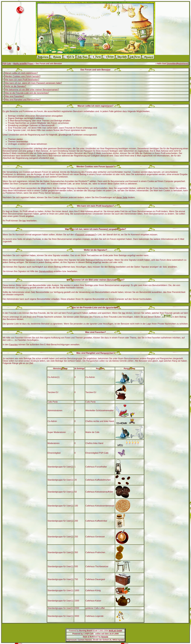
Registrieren (182, 64)
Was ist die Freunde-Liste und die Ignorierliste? (27, 93)
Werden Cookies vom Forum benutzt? (23, 76)
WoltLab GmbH (115, 631)
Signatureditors (46, 271)
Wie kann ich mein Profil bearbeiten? (22, 80)
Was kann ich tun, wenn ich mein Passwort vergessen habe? (33, 83)
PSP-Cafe (7, 64)
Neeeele (105, 637)
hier (24, 221)
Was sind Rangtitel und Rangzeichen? (23, 100)
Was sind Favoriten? (14, 96)
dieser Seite (122, 197)
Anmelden (172, 64)
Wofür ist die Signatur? (16, 86)
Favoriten (14, 345)
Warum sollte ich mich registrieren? (21, 73)
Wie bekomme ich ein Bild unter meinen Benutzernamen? (32, 90)
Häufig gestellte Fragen (23, 64)
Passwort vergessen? (86, 235)
